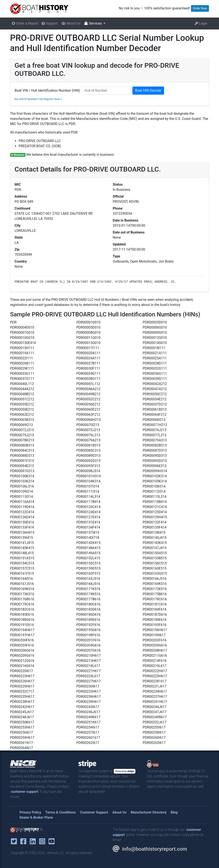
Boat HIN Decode (148, 90)
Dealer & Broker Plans (36, 817)
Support (50, 23)
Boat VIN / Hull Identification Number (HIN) (47, 90)
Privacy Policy (30, 812)
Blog (174, 812)
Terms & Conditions (61, 812)
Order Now (200, 8)
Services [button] (93, 23)
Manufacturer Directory (149, 812)
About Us (71, 23)
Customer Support (94, 812)
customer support (25, 792)
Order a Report (25, 23)
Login (201, 23)
